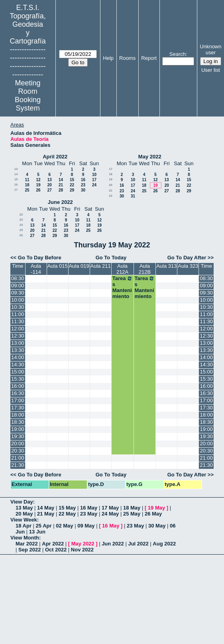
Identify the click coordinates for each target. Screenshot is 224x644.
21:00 (18, 458)
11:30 (18, 321)
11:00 (18, 314)
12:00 (18, 329)
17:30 (18, 408)
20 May (24, 514)
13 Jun (37, 532)
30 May (157, 526)
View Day (22, 502)
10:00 (18, 300)
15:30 (18, 379)
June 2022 (60, 202)
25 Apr (44, 526)
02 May (64, 526)
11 (27, 180)
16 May (89, 508)
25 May (132, 514)
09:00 (18, 285)
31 (133, 196)
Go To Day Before (40, 258)
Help (108, 58)
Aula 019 (79, 266)
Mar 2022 (27, 544)
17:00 (18, 400)
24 (94, 185)
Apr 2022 (53, 544)
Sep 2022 (29, 550)
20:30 (18, 451)
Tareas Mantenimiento (123, 287)
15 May (67, 508)
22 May (67, 514)
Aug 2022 (164, 544)
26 (38, 190)
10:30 (18, 307)
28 (61, 190)
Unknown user (210, 49)
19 (38, 185)
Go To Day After (187, 258)
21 (61, 185)
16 (83, 180)
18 (27, 185)
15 (16, 179)
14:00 (18, 357)
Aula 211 (100, 266)
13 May (24, 508)
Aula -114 (36, 269)
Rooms (127, 58)
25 (27, 190)
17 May (110, 508)
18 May (132, 508)
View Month (25, 538)
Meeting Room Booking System (28, 96)
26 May (153, 514)
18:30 (18, 422)
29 (72, 190)
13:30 (18, 350)
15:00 (18, 372)
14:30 (18, 364)
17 (94, 180)
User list (211, 70)
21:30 (18, 465)
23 (83, 185)
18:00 (18, 415)
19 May (156, 508)
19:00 (18, 429)
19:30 (18, 436)
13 (16, 169)
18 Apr (24, 526)
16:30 (18, 393)
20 (50, 185)
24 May (110, 514)
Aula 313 (166, 266)
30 (83, 190)
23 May (89, 514)
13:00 (18, 343)
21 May (46, 514)
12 (38, 180)
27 (50, 190)
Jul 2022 (138, 544)
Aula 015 (57, 266)
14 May (46, 508)
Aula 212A (122, 269)
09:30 (18, 293)
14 (16, 174)
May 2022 (150, 157)
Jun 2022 (113, 544)
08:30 (18, 278)
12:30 (18, 336)
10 (94, 175)
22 (72, 185)
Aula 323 (188, 266)
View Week (24, 520)
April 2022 (55, 157)
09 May (86, 526)
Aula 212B (145, 269)
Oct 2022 (56, 550)
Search (178, 54)
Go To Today (111, 258)
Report (149, 58)
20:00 (18, 443)
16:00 (18, 386)
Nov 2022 (82, 550)
